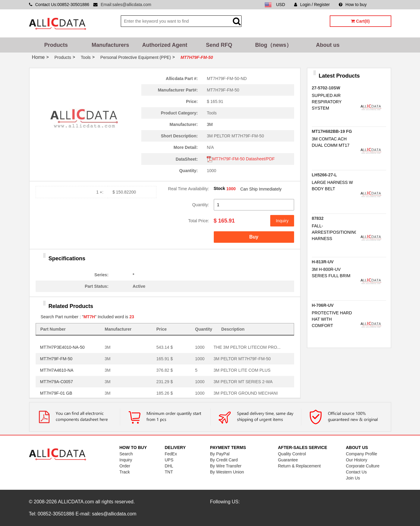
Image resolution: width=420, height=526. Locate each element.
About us (328, 45)
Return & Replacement (299, 466)
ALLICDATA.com (76, 502)
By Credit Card (224, 460)
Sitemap (383, 5)
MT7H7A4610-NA (57, 370)
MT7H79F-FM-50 (56, 359)
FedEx (171, 454)
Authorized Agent (165, 45)
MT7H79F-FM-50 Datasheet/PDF (241, 159)
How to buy (353, 5)
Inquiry (282, 221)
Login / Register (312, 5)
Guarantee (288, 460)
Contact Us (356, 472)
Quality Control (292, 454)
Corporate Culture (362, 466)
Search (126, 454)
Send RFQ (219, 45)
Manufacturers (110, 45)
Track (125, 472)
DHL (169, 466)
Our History (356, 460)
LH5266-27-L (324, 175)
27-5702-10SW (326, 88)
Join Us (353, 478)
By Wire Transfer (226, 466)
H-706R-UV (323, 305)
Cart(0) (360, 21)
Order (125, 466)
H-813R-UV (323, 262)
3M (210, 124)
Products (56, 45)
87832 (318, 218)
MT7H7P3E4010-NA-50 (63, 347)
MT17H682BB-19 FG (332, 131)
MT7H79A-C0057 (57, 382)
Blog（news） (273, 45)
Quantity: (200, 205)
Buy (254, 237)
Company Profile (361, 454)
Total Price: (199, 221)
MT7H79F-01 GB (56, 393)
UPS (169, 460)
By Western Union (227, 472)
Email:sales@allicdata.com (126, 5)
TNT (169, 472)
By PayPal (220, 454)
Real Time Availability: (189, 189)
